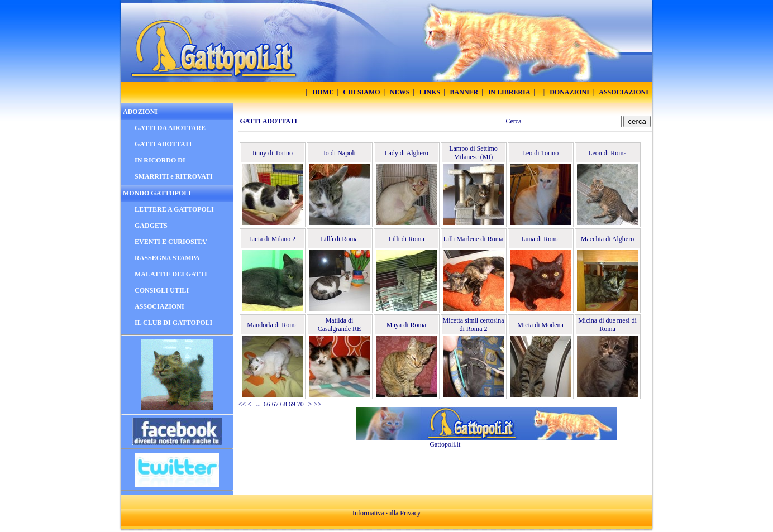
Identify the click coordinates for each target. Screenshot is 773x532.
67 (275, 404)
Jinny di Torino (272, 153)
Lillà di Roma (339, 239)
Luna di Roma (540, 239)
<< (242, 404)
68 (284, 404)
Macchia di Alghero (607, 239)
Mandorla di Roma (272, 325)
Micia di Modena (540, 325)
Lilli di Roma (406, 239)
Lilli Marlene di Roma (474, 239)
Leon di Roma (607, 153)
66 (267, 404)
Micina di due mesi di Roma (607, 325)
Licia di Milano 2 (273, 239)
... (258, 404)
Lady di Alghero (406, 153)
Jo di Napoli (339, 153)
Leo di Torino (541, 153)
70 (300, 404)
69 (292, 404)
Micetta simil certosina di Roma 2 (474, 325)
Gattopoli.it (445, 444)
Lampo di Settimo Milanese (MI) (473, 153)
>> (318, 404)
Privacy (410, 513)
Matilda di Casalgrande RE (340, 325)
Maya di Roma (406, 325)
